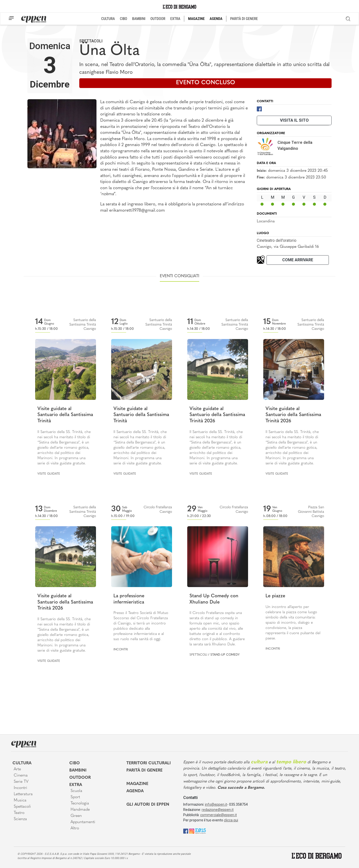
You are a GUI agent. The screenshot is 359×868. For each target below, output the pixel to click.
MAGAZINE (196, 19)
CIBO (124, 19)
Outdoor (80, 778)
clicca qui (231, 820)
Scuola (76, 791)
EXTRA (175, 19)
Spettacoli (91, 41)
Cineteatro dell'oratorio (277, 240)
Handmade (80, 810)
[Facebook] (259, 109)
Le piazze (275, 596)
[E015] (201, 831)
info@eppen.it (216, 804)
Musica (20, 800)
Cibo (75, 763)
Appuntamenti (83, 822)
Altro (75, 828)
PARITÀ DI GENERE (244, 19)
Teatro (19, 813)
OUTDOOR (158, 19)
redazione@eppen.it (218, 810)
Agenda (135, 791)
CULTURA (108, 19)
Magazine (137, 784)
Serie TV (21, 782)
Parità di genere (144, 771)
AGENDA (216, 19)
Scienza (20, 819)
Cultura (22, 763)
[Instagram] (192, 831)
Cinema (21, 776)
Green (76, 816)
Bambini (78, 771)
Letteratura (23, 794)
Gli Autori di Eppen (148, 805)
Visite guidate (49, 474)
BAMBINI (139, 19)
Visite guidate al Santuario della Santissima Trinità (65, 415)
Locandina (266, 221)
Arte (17, 769)
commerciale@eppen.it (219, 815)
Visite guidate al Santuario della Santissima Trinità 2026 (217, 415)
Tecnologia (80, 803)
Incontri (121, 650)
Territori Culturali (149, 763)
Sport (75, 797)
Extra (76, 785)
